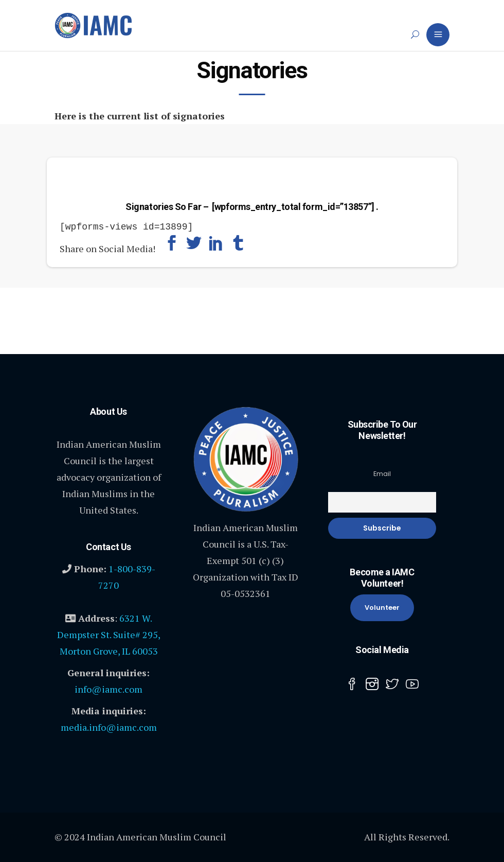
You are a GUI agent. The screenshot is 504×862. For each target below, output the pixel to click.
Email (382, 473)
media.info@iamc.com (109, 726)
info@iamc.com (109, 688)
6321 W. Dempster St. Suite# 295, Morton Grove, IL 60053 (109, 634)
